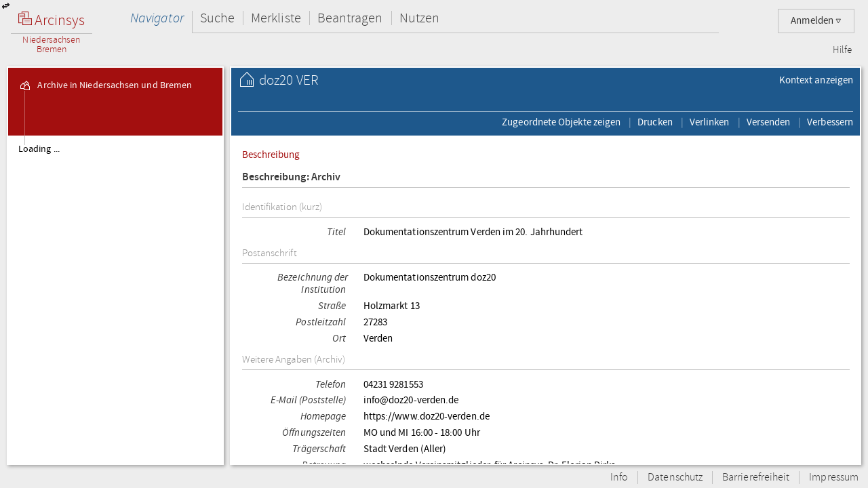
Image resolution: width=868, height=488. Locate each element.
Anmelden (816, 21)
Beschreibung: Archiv (292, 177)
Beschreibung (271, 155)
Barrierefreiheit (756, 477)
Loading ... (39, 149)
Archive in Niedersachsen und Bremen (105, 85)
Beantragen (350, 18)
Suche (217, 18)
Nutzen (419, 18)
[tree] (115, 300)
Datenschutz (675, 477)
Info (619, 477)
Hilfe (842, 50)
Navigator (157, 18)
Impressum (834, 477)
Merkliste (276, 18)
